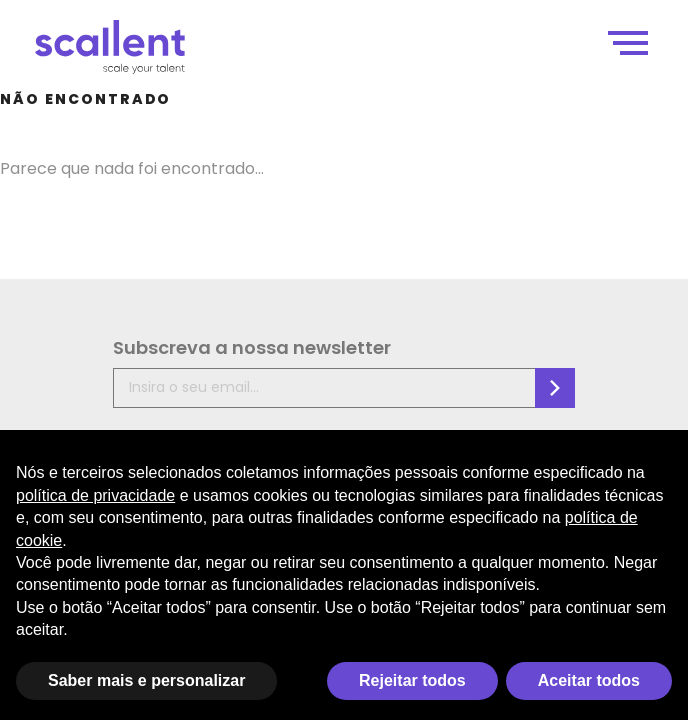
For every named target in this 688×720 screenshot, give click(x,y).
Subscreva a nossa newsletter (252, 347)
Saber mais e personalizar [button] (146, 680)
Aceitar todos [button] (589, 680)
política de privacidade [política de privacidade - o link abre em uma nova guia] (95, 495)
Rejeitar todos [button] (412, 680)
